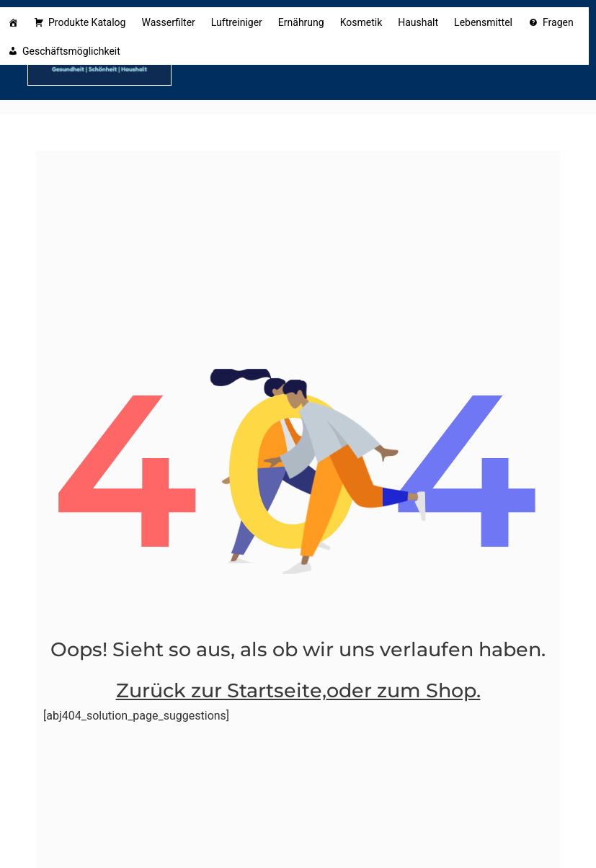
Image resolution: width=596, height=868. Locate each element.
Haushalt (418, 22)
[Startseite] (13, 22)
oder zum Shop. (404, 690)
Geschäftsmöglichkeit (74, 51)
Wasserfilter (168, 22)
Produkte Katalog (87, 22)
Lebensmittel (483, 22)
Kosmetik (361, 22)
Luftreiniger (237, 22)
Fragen (558, 22)
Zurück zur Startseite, (221, 690)
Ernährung (301, 22)
